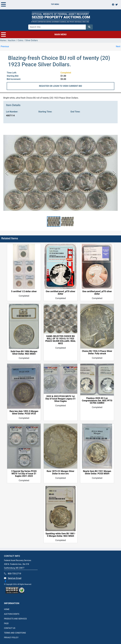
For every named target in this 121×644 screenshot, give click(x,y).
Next (118, 46)
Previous (5, 46)
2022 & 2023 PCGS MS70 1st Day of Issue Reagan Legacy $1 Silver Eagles (60, 399)
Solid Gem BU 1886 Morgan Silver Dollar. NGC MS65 (24, 353)
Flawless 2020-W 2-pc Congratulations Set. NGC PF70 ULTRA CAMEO (97, 401)
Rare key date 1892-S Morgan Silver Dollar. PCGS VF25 (24, 413)
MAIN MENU (34, 35)
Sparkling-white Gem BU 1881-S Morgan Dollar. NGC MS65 (61, 535)
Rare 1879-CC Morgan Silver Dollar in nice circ (60, 473)
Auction (12, 40)
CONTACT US (10, 628)
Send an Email (15, 578)
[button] (54, 222)
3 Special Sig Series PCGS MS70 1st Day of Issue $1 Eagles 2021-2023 (24, 474)
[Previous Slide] (7, 173)
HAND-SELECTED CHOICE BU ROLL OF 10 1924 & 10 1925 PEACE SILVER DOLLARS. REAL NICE (60, 340)
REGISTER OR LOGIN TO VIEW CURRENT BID (60, 86)
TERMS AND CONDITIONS (15, 633)
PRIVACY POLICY (11, 638)
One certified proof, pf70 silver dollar (60, 293)
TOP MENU (30, 4)
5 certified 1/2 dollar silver (24, 291)
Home (3, 40)
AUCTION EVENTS (12, 614)
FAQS (6, 623)
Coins (20, 40)
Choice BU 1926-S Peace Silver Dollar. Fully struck (97, 352)
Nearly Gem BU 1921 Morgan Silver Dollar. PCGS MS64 (97, 473)
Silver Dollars (32, 40)
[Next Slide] (114, 173)
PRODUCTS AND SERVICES (15, 619)
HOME (7, 609)
